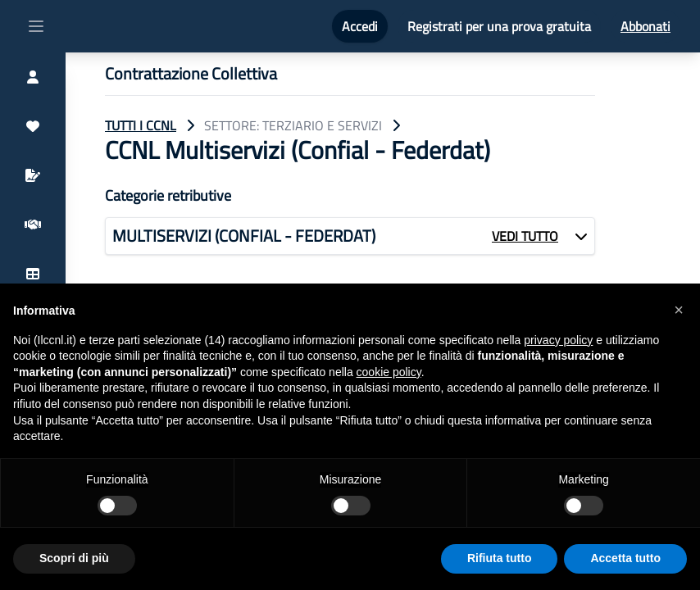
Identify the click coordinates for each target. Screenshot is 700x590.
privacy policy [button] (558, 340)
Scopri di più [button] (74, 558)
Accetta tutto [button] (625, 558)
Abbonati (645, 26)
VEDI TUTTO (525, 236)
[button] (679, 310)
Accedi (360, 26)
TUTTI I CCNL (141, 125)
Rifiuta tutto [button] (500, 558)
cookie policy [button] (389, 372)
